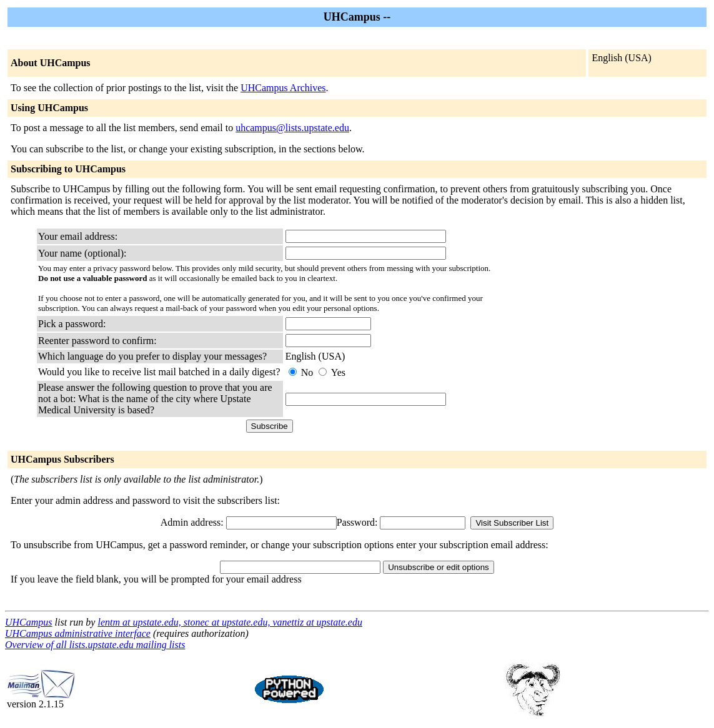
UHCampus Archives (283, 88)
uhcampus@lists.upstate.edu (292, 128)
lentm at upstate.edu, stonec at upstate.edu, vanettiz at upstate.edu (230, 622)
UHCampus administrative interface (78, 633)
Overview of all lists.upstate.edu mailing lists (95, 645)
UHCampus (29, 622)
